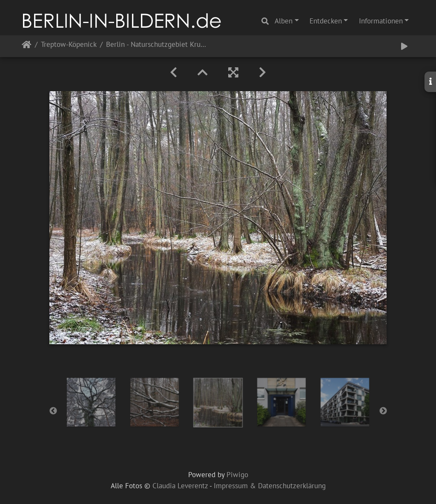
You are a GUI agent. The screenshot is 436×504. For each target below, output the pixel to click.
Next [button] (383, 411)
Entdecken (326, 21)
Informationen (381, 21)
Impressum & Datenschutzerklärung (270, 486)
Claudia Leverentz (180, 486)
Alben (284, 21)
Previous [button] (53, 411)
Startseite (27, 46)
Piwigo (237, 475)
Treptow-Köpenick (69, 45)
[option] (91, 402)
